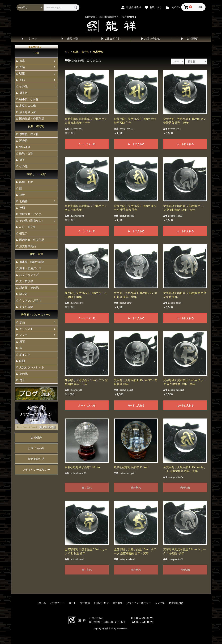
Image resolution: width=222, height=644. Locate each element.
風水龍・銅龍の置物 (32, 262)
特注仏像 (85, 603)
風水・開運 (36, 254)
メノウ (23, 335)
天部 (22, 80)
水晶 (22, 322)
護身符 (23, 141)
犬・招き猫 (26, 281)
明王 (22, 74)
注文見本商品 (28, 246)
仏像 (36, 53)
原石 (22, 342)
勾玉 (22, 380)
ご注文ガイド (111, 39)
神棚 (22, 208)
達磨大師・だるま (30, 214)
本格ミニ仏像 (28, 106)
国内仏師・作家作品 (32, 119)
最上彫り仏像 (28, 112)
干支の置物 (26, 307)
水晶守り (25, 147)
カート (72, 603)
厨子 (22, 160)
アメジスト (26, 329)
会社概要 (191, 39)
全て (67, 52)
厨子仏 (23, 93)
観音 (22, 195)
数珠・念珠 (26, 153)
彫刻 (22, 361)
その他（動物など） (32, 221)
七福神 (23, 201)
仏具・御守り (36, 126)
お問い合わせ (151, 39)
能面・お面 (26, 182)
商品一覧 (71, 39)
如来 (22, 61)
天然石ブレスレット (32, 367)
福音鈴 (23, 294)
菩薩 (22, 67)
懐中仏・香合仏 (29, 134)
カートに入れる (87, 144)
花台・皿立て (28, 227)
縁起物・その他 (29, 288)
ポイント (25, 354)
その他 (23, 86)
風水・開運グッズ (30, 268)
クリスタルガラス (30, 300)
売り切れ (87, 488)
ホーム (31, 39)
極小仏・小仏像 (29, 99)
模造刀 (23, 233)
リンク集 (160, 603)
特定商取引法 (36, 459)
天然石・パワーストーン (36, 315)
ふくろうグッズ (29, 275)
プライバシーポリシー (36, 470)
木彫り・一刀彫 (36, 174)
